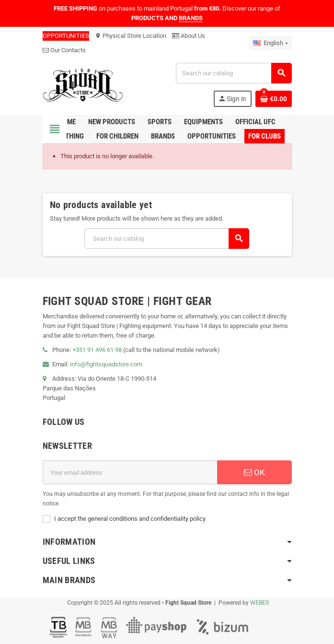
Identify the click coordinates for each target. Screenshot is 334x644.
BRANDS (191, 18)
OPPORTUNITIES (66, 36)
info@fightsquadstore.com (106, 364)
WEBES (259, 603)
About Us (189, 36)
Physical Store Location (131, 36)
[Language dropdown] (270, 43)
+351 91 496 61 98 (97, 350)
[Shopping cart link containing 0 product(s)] (274, 99)
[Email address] (130, 472)
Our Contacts (64, 50)
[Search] (234, 73)
